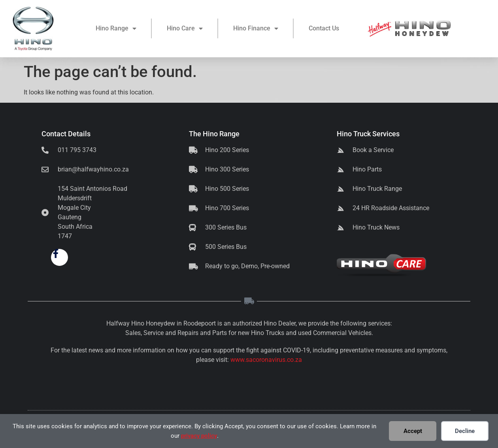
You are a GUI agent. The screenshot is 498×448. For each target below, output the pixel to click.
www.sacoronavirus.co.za (266, 360)
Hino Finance (256, 30)
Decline (465, 431)
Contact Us (324, 29)
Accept (413, 431)
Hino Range (116, 30)
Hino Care (185, 30)
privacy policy (199, 436)
